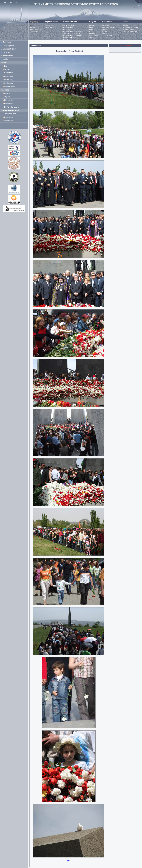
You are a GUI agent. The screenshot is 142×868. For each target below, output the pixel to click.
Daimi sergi (9, 73)
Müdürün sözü (35, 29)
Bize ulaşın (34, 31)
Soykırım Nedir (69, 25)
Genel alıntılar (107, 35)
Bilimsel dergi (10, 100)
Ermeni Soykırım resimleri (73, 31)
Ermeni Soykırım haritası (73, 35)
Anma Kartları (10, 87)
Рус (136, 7)
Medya (104, 31)
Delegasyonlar (9, 46)
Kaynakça (105, 25)
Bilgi (6, 66)
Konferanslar (8, 56)
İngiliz (92, 27)
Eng (139, 1)
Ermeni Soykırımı (70, 27)
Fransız (92, 33)
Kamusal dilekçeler (130, 31)
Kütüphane (8, 104)
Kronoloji (67, 29)
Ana (31, 25)
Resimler (48, 27)
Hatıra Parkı (9, 117)
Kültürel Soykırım (70, 37)
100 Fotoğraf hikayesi (71, 33)
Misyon (33, 27)
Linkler (6, 59)
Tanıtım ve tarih (10, 114)
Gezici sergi (9, 83)
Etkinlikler (7, 42)
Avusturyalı (94, 35)
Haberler (6, 52)
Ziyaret (7, 69)
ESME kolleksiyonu (12, 107)
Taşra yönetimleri (129, 29)
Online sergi (9, 80)
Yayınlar (7, 97)
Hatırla (66, 39)
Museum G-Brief (9, 49)
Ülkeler (125, 25)
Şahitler (105, 29)
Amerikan (93, 25)
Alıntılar (105, 33)
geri (69, 860)
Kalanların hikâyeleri (109, 27)
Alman (92, 29)
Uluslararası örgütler (130, 27)
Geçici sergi (9, 76)
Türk (91, 37)
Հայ (139, 3)
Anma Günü (9, 121)
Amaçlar (7, 93)
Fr (140, 7)
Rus (91, 31)
